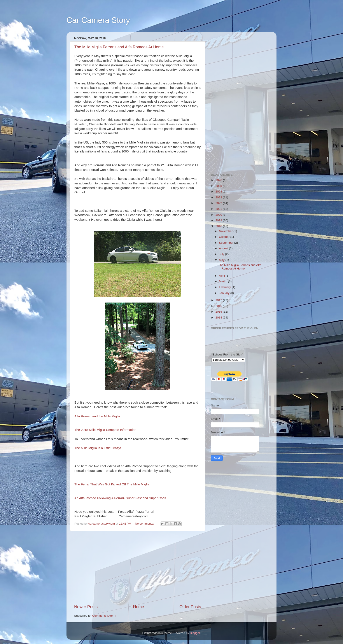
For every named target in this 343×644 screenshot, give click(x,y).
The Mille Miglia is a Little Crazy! (98, 448)
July (222, 254)
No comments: (145, 524)
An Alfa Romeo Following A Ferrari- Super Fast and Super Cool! (120, 498)
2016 (219, 306)
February (225, 287)
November (226, 231)
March (223, 281)
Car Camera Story (98, 20)
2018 (219, 226)
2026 (219, 180)
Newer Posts (86, 607)
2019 (219, 220)
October (225, 237)
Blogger (195, 633)
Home (138, 607)
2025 (219, 186)
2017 (219, 300)
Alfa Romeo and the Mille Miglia (97, 416)
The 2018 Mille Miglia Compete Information (105, 430)
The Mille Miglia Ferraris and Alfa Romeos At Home (119, 47)
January (225, 293)
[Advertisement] (138, 567)
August (224, 248)
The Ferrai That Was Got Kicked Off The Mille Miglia (112, 484)
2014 (219, 318)
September (227, 243)
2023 (219, 197)
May (222, 260)
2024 (219, 192)
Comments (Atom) (104, 616)
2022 (219, 203)
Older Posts (190, 607)
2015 (219, 312)
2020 (219, 215)
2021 (219, 209)
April (222, 276)
